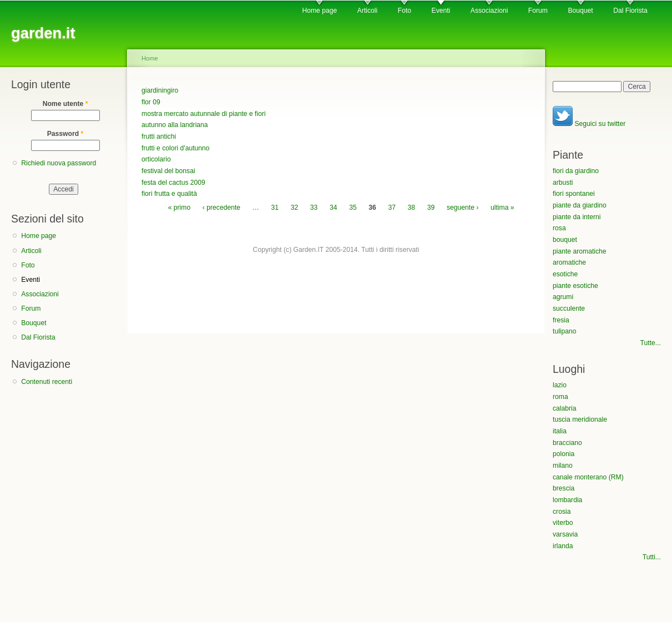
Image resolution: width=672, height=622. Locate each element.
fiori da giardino (576, 171)
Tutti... (652, 557)
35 (353, 208)
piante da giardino (580, 205)
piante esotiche (575, 286)
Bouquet (580, 11)
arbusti (563, 183)
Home (150, 58)
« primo (180, 208)
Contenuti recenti (47, 382)
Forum (538, 11)
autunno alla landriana (175, 125)
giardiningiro (160, 90)
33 (314, 208)
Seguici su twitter (589, 124)
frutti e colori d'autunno (176, 148)
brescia (564, 488)
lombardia (567, 500)
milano (563, 466)
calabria (565, 408)
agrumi (563, 297)
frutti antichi (159, 136)
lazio (560, 385)
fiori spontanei (574, 194)
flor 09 (151, 102)
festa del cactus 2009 (173, 183)
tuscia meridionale (580, 419)
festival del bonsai (168, 171)
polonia (564, 454)
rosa (559, 228)
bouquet (565, 240)
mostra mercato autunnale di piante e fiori (204, 114)
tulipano (565, 331)
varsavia (565, 534)
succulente (569, 309)
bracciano (567, 443)
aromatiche (569, 262)
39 (431, 208)
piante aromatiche (580, 251)
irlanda (563, 546)
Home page (319, 11)
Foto (405, 11)
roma (560, 397)
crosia (562, 512)
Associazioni (489, 11)
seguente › (463, 208)
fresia (561, 320)
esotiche (565, 274)
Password (65, 134)
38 (412, 208)
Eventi (441, 11)
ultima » (502, 208)
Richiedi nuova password (59, 163)
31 (275, 208)
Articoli (367, 11)
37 (392, 208)
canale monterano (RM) (588, 477)
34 (334, 208)
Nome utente (65, 104)
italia (560, 431)
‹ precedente (221, 208)
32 (295, 208)
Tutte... (651, 343)
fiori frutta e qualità (169, 194)
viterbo (563, 523)
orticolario (156, 159)
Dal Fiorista (630, 11)
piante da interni (577, 217)
